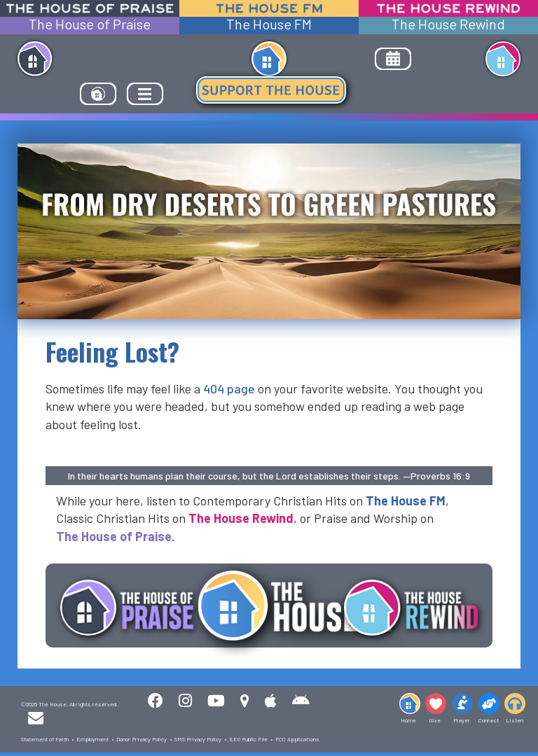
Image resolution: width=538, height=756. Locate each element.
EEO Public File (248, 739)
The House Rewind (448, 24)
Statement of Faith (45, 739)
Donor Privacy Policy (142, 739)
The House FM (269, 24)
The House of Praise (90, 24)
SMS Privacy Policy (198, 739)
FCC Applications (297, 739)
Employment (92, 739)
